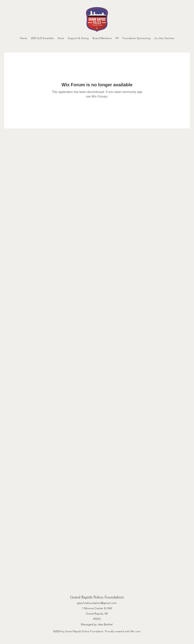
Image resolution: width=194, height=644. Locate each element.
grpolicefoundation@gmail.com (97, 603)
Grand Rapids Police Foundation (97, 597)
